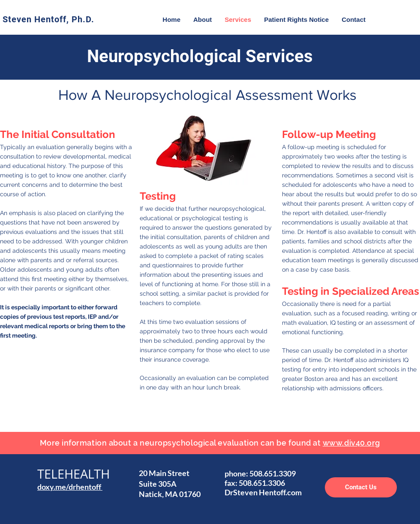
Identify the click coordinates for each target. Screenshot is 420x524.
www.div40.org (351, 443)
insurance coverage (181, 359)
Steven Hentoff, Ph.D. (48, 19)
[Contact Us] (361, 487)
